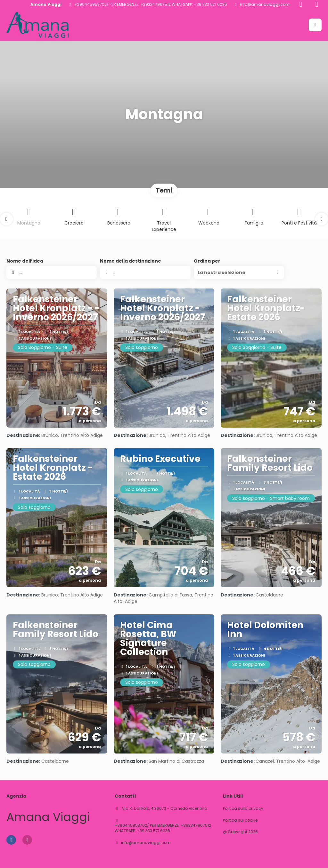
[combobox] (145, 272)
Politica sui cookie (240, 820)
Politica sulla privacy (243, 809)
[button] (315, 25)
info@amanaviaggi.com (265, 4)
